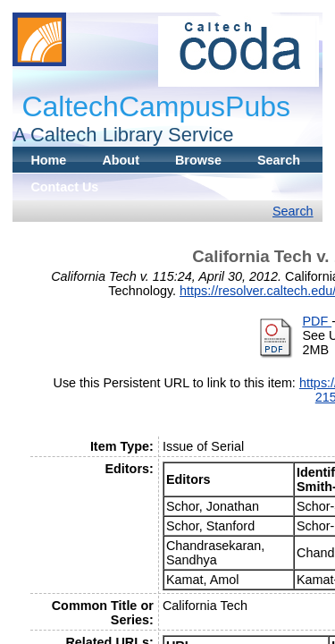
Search (279, 160)
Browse (198, 160)
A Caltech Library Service (123, 135)
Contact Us (64, 187)
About (121, 160)
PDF (317, 321)
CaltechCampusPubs (156, 106)
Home (48, 160)
